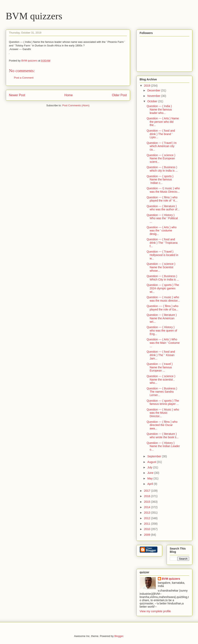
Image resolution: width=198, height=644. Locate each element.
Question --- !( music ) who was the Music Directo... (163, 190)
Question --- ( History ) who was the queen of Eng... (162, 331)
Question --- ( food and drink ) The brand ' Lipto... (161, 134)
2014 (147, 507)
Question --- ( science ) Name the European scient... (161, 159)
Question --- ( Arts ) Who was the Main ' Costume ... (163, 343)
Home (69, 95)
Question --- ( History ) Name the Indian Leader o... (163, 446)
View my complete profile (155, 611)
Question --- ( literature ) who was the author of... (163, 208)
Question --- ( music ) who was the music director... (163, 299)
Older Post (119, 95)
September (155, 456)
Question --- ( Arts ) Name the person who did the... (163, 122)
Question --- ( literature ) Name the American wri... (162, 318)
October (153, 101)
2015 (147, 502)
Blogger (119, 636)
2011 (147, 524)
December (154, 90)
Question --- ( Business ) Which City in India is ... (163, 278)
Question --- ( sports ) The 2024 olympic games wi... (163, 288)
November (154, 96)
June (151, 473)
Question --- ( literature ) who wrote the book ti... (163, 436)
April (151, 484)
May (150, 478)
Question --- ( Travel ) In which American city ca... (162, 146)
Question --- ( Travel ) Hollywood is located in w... (162, 255)
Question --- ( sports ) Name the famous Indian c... (160, 180)
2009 (147, 535)
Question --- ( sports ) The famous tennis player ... (163, 402)
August (152, 462)
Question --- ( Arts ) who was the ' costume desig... (162, 231)
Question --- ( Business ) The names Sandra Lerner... (162, 392)
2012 (147, 518)
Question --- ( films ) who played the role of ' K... (162, 199)
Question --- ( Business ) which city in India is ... (162, 169)
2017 (147, 491)
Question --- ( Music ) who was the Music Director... (163, 413)
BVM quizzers (34, 16)
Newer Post (17, 95)
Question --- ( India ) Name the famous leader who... (159, 110)
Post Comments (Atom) (76, 105)
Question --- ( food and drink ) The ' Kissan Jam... (161, 355)
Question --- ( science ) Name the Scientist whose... (161, 267)
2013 (147, 513)
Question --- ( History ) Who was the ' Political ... (162, 218)
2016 (147, 496)
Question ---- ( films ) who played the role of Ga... (162, 308)
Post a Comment (24, 78)
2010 (147, 529)
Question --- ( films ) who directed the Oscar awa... (162, 425)
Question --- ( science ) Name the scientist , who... (161, 380)
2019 (147, 86)
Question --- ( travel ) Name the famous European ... (160, 367)
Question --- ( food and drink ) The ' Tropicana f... (162, 243)
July (150, 467)
